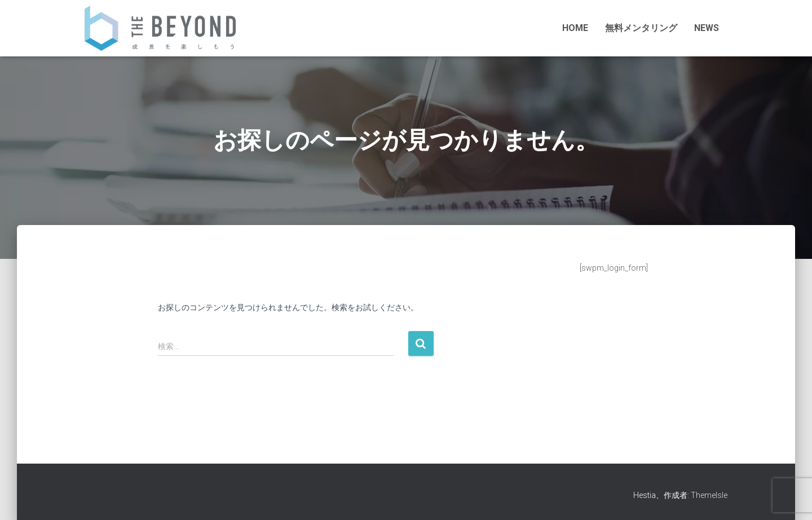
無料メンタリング (641, 28)
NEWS (707, 28)
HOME (575, 28)
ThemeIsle (709, 495)
